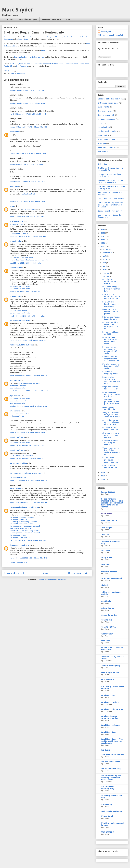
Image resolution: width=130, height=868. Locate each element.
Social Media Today (109, 732)
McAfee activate (29, 209)
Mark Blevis (106, 601)
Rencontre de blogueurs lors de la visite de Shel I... (111, 296)
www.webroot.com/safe (20, 286)
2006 (103, 472)
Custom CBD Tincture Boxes (21, 524)
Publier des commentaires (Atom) (52, 579)
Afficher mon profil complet (110, 35)
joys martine (15, 380)
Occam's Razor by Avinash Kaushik (112, 658)
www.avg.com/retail (18, 311)
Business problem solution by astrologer (26, 473)
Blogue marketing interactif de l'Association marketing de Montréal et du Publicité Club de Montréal (112, 503)
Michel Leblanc (56, 64)
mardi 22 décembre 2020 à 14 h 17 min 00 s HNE (29, 376)
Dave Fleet (105, 564)
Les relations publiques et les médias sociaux (110, 460)
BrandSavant (106, 514)
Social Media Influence (111, 725)
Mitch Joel (14, 64)
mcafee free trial (28, 194)
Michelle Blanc (107, 620)
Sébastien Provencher (40, 64)
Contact (70, 19)
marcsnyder (15, 132)
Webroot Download (18, 386)
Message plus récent (14, 573)
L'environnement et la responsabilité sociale (111, 366)
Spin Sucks (105, 750)
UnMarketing (106, 804)
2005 (103, 476)
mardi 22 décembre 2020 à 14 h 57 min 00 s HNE (29, 391)
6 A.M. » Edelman (108, 492)
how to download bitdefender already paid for (29, 260)
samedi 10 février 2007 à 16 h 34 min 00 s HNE (28, 127)
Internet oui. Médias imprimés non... (111, 318)
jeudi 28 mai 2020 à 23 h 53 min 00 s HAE (26, 292)
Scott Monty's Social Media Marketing (112, 687)
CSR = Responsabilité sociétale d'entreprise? (112, 187)
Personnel (21, 73)
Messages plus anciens (79, 573)
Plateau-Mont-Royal (107, 139)
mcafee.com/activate (19, 233)
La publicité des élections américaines (109, 175)
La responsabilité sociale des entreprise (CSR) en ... (110, 325)
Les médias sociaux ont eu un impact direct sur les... (111, 422)
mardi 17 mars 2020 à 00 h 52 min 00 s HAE (27, 217)
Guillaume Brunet (70, 64)
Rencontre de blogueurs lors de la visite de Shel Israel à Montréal (111, 205)
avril (105, 266)
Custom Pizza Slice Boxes (20, 537)
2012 (103, 233)
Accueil (10, 19)
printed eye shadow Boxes (21, 528)
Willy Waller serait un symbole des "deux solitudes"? (111, 415)
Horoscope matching (18, 463)
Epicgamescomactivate (19, 545)
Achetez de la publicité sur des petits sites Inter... (111, 402)
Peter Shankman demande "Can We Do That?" (111, 394)
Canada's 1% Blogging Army (110, 373)
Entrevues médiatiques (108, 103)
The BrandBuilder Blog (111, 769)
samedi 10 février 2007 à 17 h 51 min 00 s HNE (28, 153)
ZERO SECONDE (107, 832)
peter (12, 206)
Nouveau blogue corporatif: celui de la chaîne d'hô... (111, 359)
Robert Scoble (24, 39)
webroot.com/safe (17, 388)
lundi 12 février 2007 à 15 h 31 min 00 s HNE (27, 164)
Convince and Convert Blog (110, 543)
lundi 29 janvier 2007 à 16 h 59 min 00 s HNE (27, 103)
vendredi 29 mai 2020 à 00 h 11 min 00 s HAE (28, 316)
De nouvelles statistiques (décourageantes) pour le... (111, 380)
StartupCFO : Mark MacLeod (112, 755)
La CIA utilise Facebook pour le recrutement (111, 304)
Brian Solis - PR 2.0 (109, 521)
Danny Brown (107, 557)
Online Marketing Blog (110, 666)
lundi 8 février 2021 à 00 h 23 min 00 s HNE (27, 446)
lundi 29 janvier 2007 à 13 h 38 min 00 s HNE (27, 90)
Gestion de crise (105, 111)
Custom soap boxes (18, 535)
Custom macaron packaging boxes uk (25, 526)
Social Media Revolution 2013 (111, 211)
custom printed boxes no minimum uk (25, 533)
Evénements (104, 107)
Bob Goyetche (83, 64)
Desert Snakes (15, 488)
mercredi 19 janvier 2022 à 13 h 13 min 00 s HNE (29, 503)
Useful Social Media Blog (112, 811)
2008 (103, 243)
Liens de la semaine (107, 119)
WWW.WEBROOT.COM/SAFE (28, 383)
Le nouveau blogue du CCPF (111, 333)
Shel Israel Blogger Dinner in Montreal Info (111, 169)
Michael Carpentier (109, 615)
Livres (14, 73)
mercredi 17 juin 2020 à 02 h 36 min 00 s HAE (28, 340)
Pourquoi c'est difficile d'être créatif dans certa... (110, 340)
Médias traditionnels (107, 131)
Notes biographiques (28, 19)
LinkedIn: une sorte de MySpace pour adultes (111, 435)
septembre (108, 253)
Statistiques (103, 151)
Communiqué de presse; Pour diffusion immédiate (111, 181)
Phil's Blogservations (110, 672)
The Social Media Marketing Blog (108, 788)
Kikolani (104, 585)
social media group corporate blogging (109, 717)
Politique (102, 143)
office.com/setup (17, 416)
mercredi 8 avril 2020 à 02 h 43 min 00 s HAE (28, 236)
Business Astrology (18, 478)
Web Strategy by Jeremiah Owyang (112, 824)
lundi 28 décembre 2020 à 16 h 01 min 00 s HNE (28, 406)
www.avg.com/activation (20, 313)
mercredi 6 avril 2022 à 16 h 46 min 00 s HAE (28, 540)
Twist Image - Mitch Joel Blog (111, 797)
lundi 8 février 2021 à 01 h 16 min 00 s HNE (27, 459)
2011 (103, 236)
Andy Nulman (24, 64)
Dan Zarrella (106, 551)
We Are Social (107, 816)
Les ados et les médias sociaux (110, 429)
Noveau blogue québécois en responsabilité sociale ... (110, 350)
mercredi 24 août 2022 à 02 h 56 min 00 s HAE (28, 558)
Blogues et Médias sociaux (110, 99)
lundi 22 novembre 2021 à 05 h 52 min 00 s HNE (29, 481)
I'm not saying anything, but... (110, 408)
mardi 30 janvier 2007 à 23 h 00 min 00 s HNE (28, 114)
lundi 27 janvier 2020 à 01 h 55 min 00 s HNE (27, 201)
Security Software (17, 437)
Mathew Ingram (107, 608)
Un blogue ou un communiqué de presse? (110, 311)
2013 (103, 230)
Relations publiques (107, 147)
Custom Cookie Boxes (19, 519)
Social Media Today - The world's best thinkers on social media (112, 741)
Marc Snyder (17, 10)
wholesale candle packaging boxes (24, 531)
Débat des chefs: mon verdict (111, 199)
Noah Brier (105, 641)
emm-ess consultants (52, 19)
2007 (103, 246)
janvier (106, 276)
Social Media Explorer (110, 702)
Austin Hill (8, 66)
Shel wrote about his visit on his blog (29, 57)
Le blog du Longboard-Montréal (111, 593)
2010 (103, 240)
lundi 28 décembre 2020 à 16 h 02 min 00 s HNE (29, 433)
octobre (106, 249)
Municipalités (104, 127)
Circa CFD (105, 535)
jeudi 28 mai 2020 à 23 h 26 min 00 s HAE (26, 263)
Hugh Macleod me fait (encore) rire (110, 388)
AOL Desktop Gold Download (21, 456)
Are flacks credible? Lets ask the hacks (111, 193)
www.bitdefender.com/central (22, 258)
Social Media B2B (108, 695)
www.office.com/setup (19, 414)
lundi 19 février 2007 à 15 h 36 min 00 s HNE (27, 182)
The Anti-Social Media (110, 762)
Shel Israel (8, 37)
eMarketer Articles (109, 571)
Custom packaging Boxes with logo (24, 507)
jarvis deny (14, 186)
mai (104, 263)
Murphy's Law (107, 634)
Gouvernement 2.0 (106, 115)
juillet (106, 259)
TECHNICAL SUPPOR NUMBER (21, 345)
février (106, 273)
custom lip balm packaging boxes (23, 522)
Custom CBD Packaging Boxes (22, 517)
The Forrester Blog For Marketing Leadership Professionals (111, 778)
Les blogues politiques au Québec (109, 281)
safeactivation (16, 241)
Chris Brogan (106, 528)
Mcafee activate (16, 221)
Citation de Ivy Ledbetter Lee (110, 466)
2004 (103, 479)
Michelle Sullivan (108, 627)
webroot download (18, 401)
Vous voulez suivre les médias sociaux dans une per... (111, 451)
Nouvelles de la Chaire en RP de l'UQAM (112, 649)
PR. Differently (107, 680)
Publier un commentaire (17, 562)
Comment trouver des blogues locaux (110, 443)
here (43, 50)
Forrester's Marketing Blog (112, 578)
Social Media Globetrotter (112, 709)
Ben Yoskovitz (22, 66)
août (105, 256)
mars (105, 270)
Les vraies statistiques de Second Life (109, 216)
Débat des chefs (105, 164)
